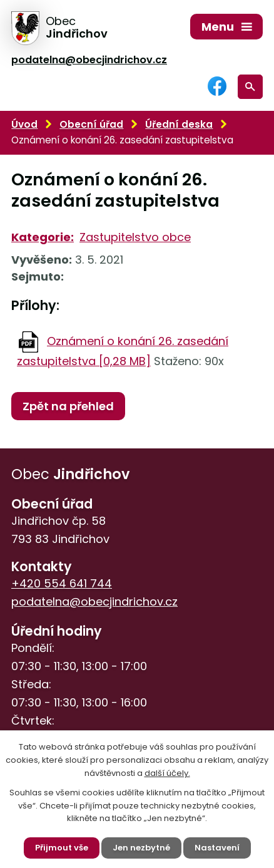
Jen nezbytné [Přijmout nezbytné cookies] (141, 848)
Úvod (24, 124)
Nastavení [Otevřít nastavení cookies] (217, 848)
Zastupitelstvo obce (135, 237)
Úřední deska (179, 124)
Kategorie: (43, 237)
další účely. (167, 773)
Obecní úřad (91, 124)
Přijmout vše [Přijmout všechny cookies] (62, 848)
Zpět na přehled (68, 406)
